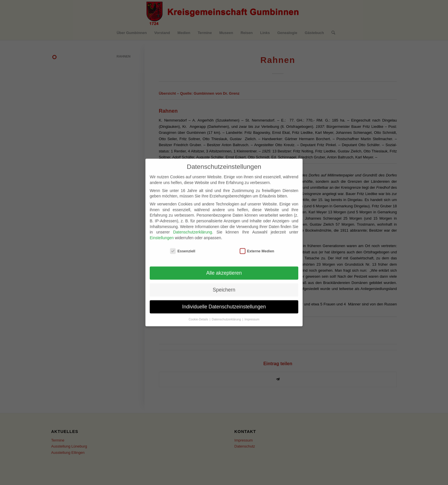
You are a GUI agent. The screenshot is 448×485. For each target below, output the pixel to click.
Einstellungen (162, 231)
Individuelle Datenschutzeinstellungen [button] (224, 300)
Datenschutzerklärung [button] (227, 313)
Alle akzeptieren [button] (224, 266)
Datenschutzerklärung (193, 225)
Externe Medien (257, 244)
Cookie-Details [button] (199, 313)
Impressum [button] (252, 313)
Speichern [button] (224, 283)
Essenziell (183, 244)
